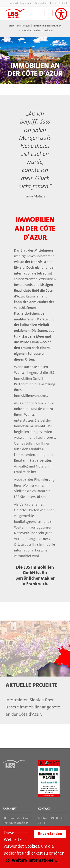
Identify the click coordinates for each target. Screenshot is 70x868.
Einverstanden (50, 834)
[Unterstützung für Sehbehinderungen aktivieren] (61, 14)
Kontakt (14, 3)
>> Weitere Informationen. (31, 861)
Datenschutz (41, 3)
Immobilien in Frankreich (47, 26)
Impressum (26, 3)
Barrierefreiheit (59, 3)
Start (11, 26)
